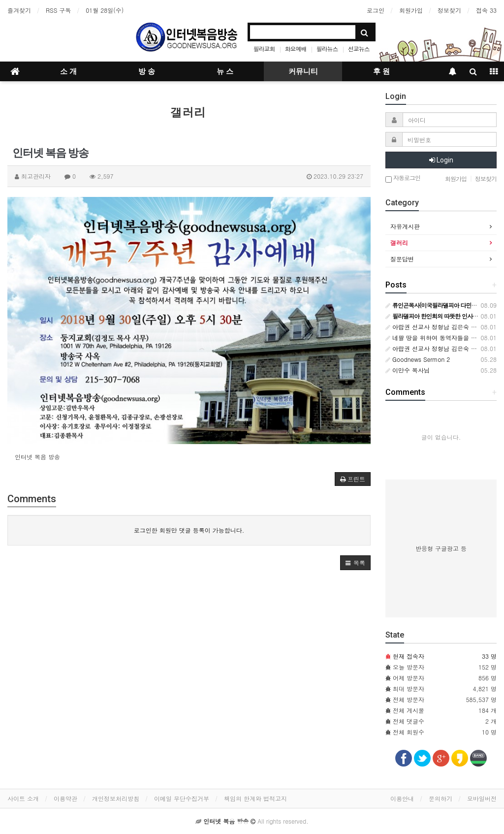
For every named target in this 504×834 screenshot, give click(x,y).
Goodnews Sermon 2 (418, 359)
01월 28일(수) (105, 10)
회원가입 (411, 10)
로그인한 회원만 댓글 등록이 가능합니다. (189, 530)
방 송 (147, 71)
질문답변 (402, 259)
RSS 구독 (58, 10)
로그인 (376, 10)
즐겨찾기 (19, 10)
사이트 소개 (23, 798)
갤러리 (399, 242)
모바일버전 (482, 798)
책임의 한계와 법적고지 (255, 798)
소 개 (68, 71)
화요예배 (296, 48)
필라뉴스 (327, 48)
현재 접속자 (409, 656)
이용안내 (402, 798)
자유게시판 (405, 226)
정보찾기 (449, 10)
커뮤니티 (303, 71)
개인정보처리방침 (116, 798)
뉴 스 (225, 71)
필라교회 (264, 48)
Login (441, 160)
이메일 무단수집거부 (182, 798)
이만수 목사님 (408, 370)
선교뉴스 (359, 48)
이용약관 (65, 798)
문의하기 (441, 798)
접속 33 (486, 10)
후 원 (381, 71)
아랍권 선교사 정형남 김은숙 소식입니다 (443, 327)
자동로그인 (403, 178)
